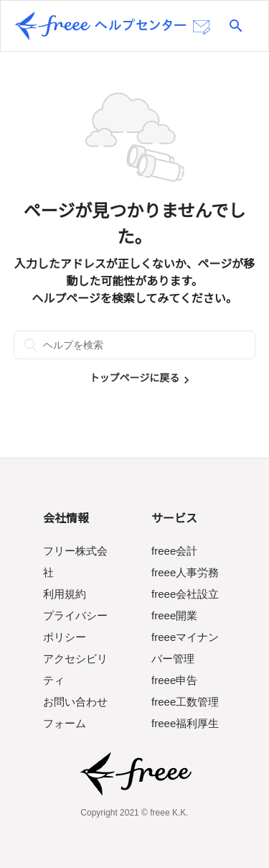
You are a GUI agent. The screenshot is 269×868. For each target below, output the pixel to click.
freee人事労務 (185, 572)
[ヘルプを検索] (135, 345)
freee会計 (174, 551)
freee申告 (174, 680)
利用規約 (65, 594)
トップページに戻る (135, 378)
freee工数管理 (185, 702)
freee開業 (174, 615)
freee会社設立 (185, 594)
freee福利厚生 (185, 723)
